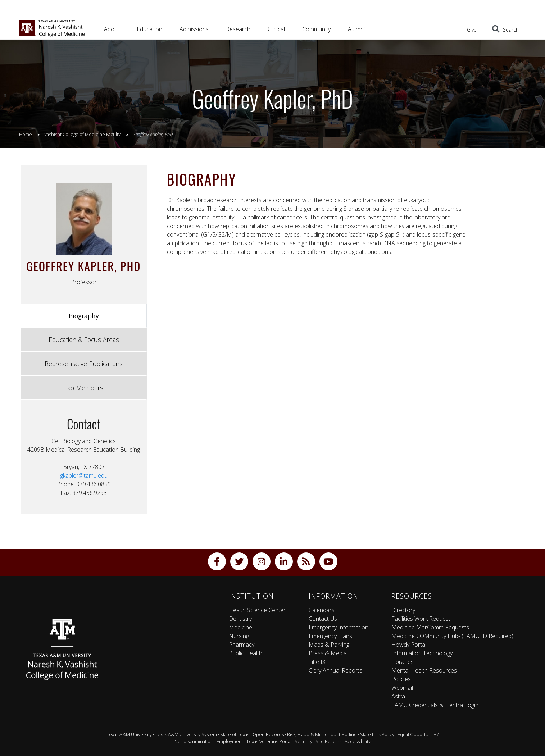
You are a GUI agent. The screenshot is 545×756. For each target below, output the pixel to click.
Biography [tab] (84, 316)
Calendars (322, 610)
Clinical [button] (276, 29)
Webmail (402, 688)
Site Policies (328, 741)
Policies (401, 679)
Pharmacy (242, 645)
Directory (403, 610)
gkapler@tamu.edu (84, 475)
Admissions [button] (194, 29)
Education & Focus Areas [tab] (84, 340)
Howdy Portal (409, 645)
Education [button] (149, 29)
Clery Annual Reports (335, 670)
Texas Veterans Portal (269, 741)
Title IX (317, 662)
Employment (230, 741)
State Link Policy (377, 734)
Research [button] (238, 29)
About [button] (112, 29)
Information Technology (422, 653)
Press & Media (328, 653)
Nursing (239, 636)
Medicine (240, 627)
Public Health (246, 653)
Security (303, 741)
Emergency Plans (330, 636)
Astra (398, 696)
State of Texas (235, 734)
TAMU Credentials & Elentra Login (435, 705)
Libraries (403, 662)
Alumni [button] (356, 29)
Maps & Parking (329, 645)
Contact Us (323, 619)
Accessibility (358, 741)
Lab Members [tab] (84, 388)
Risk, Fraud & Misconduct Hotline (322, 734)
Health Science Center (257, 610)
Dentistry (240, 619)
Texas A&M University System (186, 734)
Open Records (268, 734)
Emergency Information (339, 627)
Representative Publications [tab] (84, 364)
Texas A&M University (129, 734)
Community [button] (316, 29)
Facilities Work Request (421, 619)
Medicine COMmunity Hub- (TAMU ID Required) (452, 636)
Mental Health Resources (424, 670)
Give (472, 30)
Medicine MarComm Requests (430, 627)
